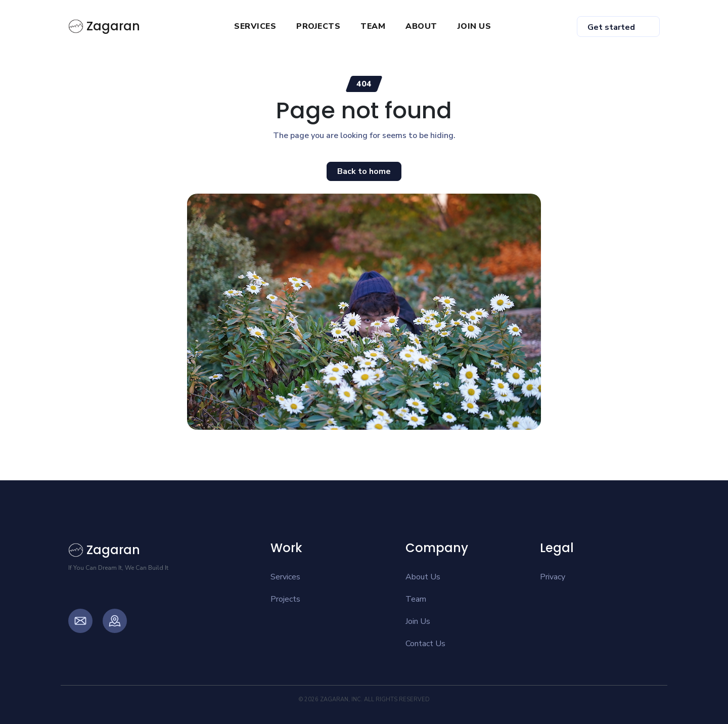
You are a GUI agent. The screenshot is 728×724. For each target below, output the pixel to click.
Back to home (364, 171)
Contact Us (425, 644)
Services (285, 577)
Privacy (553, 577)
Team (416, 599)
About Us (423, 577)
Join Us (418, 621)
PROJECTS (318, 26)
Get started (611, 27)
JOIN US (474, 26)
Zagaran (104, 26)
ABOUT (421, 26)
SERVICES (255, 26)
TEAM (373, 26)
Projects (285, 599)
